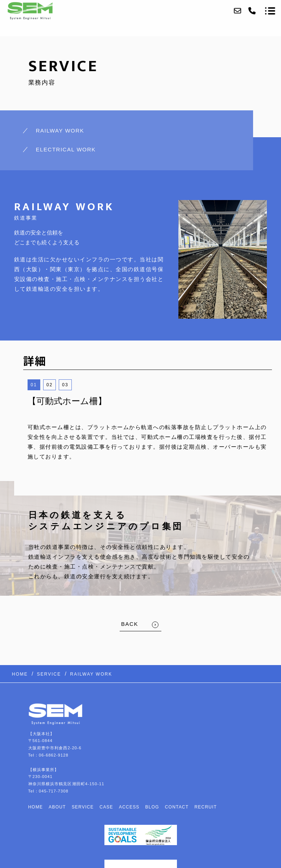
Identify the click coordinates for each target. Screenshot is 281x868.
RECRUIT (206, 807)
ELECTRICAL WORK (66, 149)
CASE (106, 807)
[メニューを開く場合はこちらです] (270, 11)
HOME (36, 807)
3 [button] (67, 385)
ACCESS (129, 807)
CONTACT (177, 807)
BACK (130, 624)
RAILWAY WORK (60, 131)
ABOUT (57, 807)
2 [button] (51, 385)
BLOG (152, 807)
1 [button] (35, 385)
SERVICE (83, 807)
